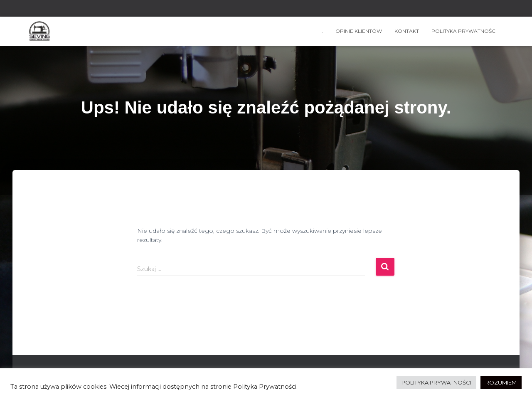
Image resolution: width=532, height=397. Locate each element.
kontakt (407, 31)
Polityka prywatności (464, 31)
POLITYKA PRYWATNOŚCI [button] (436, 382)
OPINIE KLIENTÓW (359, 31)
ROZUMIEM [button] (501, 382)
